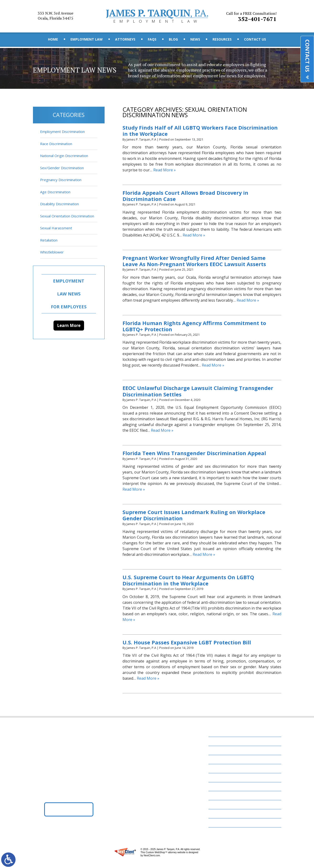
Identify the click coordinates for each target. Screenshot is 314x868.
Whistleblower (52, 252)
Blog (173, 39)
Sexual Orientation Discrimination (67, 216)
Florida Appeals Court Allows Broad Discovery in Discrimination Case (186, 196)
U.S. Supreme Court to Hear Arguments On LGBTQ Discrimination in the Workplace (188, 581)
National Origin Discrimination (64, 156)
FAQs (152, 39)
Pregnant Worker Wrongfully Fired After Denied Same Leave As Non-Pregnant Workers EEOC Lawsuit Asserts (194, 261)
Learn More (69, 325)
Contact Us (255, 39)
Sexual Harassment (56, 228)
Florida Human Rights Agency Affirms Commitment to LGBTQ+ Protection (194, 326)
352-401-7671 (251, 16)
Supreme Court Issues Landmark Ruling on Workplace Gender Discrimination (194, 516)
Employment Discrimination (62, 132)
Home (53, 39)
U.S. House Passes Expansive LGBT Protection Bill (187, 643)
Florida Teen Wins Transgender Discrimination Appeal (194, 453)
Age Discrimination (55, 192)
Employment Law (87, 39)
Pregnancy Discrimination (61, 180)
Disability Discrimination (59, 204)
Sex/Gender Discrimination (62, 168)
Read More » (165, 170)
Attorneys (125, 39)
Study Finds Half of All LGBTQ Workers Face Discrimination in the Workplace (201, 131)
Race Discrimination (56, 144)
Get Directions (69, 810)
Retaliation (49, 240)
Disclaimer (221, 814)
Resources (222, 39)
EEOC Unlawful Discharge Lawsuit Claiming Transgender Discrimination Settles (198, 391)
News (195, 39)
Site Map (219, 823)
